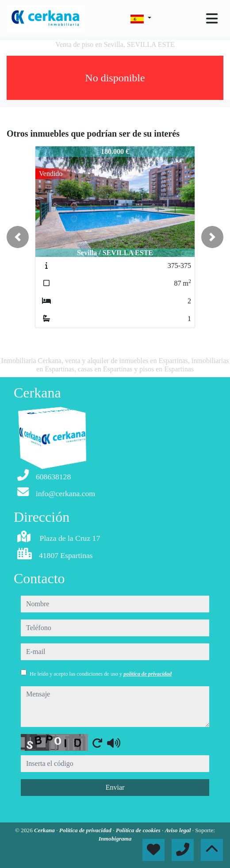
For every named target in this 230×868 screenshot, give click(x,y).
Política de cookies (139, 830)
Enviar (115, 787)
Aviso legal (179, 830)
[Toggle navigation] (212, 19)
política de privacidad (148, 674)
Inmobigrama (115, 839)
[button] (18, 237)
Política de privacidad (86, 830)
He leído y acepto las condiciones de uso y (101, 674)
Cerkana (45, 830)
